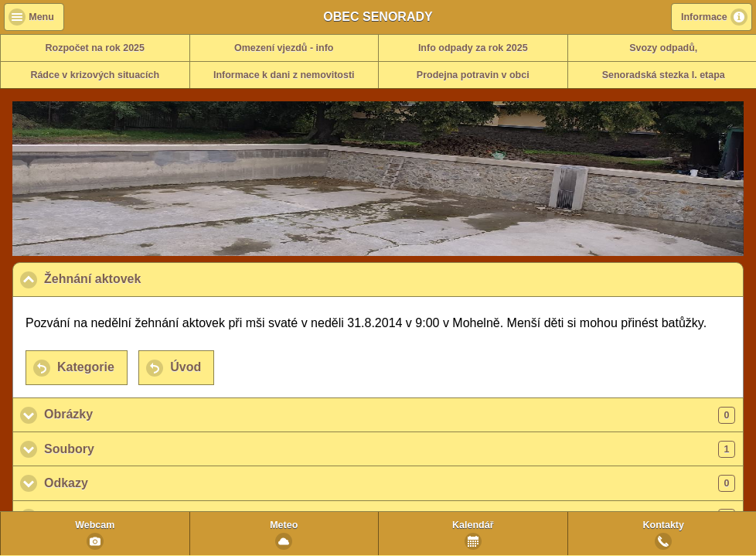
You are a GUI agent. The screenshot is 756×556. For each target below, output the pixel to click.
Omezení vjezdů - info (284, 48)
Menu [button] (41, 17)
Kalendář (473, 525)
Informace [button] (704, 17)
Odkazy (390, 483)
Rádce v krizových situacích (95, 75)
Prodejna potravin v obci (473, 75)
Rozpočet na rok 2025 (95, 48)
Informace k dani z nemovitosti (284, 75)
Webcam (95, 525)
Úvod (186, 367)
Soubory (390, 449)
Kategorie (86, 367)
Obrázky (390, 415)
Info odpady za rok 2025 (473, 48)
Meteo (284, 525)
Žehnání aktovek (168, 278)
